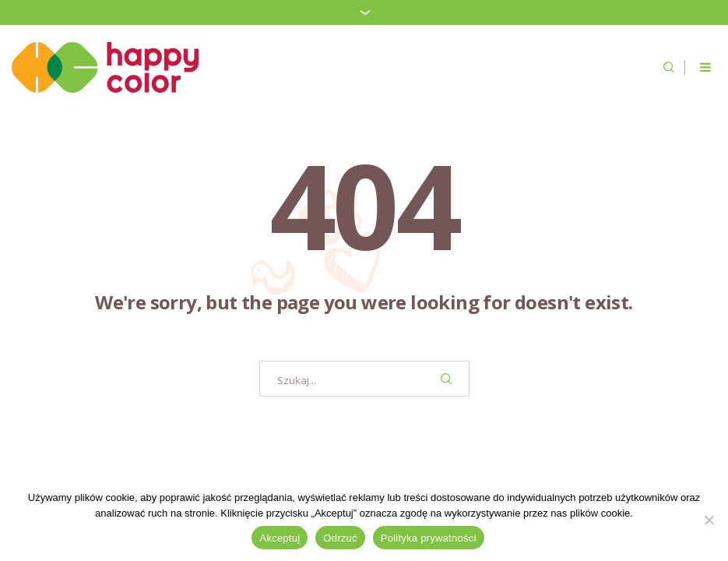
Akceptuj (280, 538)
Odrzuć (340, 538)
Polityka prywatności (429, 538)
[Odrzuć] (709, 520)
